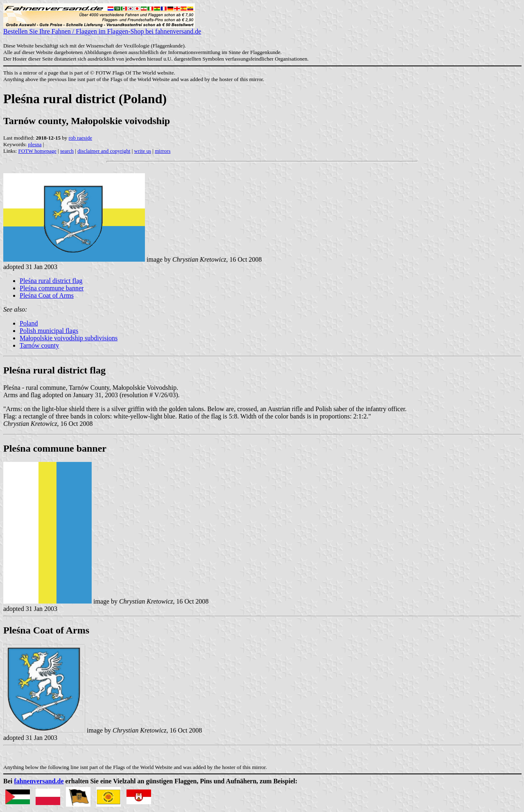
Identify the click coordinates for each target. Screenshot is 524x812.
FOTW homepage (37, 151)
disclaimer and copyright (104, 151)
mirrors (163, 151)
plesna (35, 144)
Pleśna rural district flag (51, 281)
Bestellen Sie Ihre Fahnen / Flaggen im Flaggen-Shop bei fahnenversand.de (102, 28)
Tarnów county (39, 345)
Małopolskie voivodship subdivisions (69, 338)
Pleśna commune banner (52, 288)
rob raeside (80, 138)
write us (143, 151)
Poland (29, 323)
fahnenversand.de (39, 781)
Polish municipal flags (49, 331)
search (67, 151)
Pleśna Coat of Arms (47, 295)
